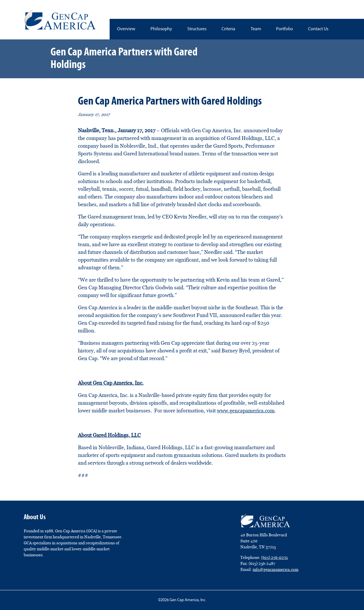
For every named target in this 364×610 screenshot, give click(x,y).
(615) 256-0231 (274, 557)
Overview (126, 29)
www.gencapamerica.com (246, 411)
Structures (197, 29)
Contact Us (318, 29)
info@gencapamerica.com (275, 569)
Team (256, 29)
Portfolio (284, 29)
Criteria (228, 29)
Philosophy (161, 29)
